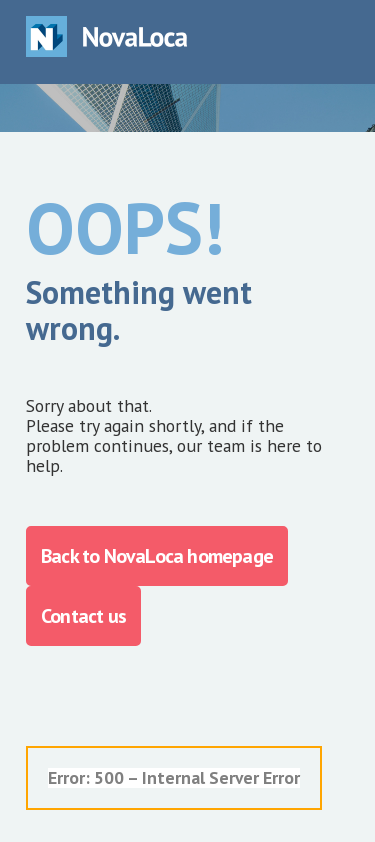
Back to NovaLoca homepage (157, 556)
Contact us (83, 616)
